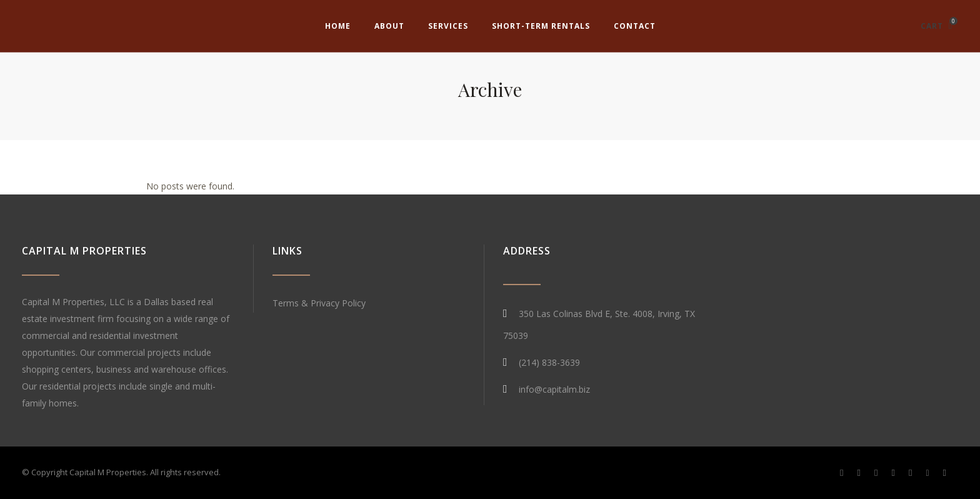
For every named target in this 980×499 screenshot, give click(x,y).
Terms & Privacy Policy (319, 303)
